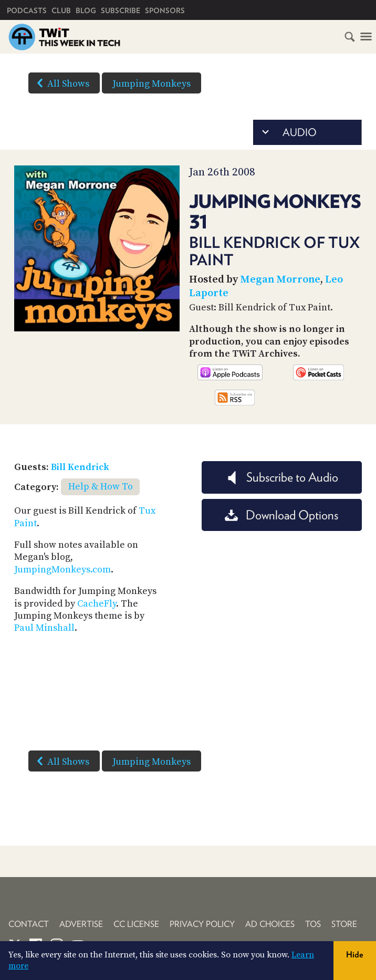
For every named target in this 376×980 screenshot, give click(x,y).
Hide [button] (355, 955)
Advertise (81, 924)
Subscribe (121, 11)
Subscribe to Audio (282, 477)
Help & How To (101, 487)
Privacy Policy (202, 924)
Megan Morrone (280, 280)
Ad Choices (270, 924)
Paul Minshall (44, 628)
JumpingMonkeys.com (62, 570)
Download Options (281, 515)
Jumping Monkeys (152, 84)
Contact (29, 924)
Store (344, 924)
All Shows (61, 83)
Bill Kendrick (80, 467)
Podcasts (27, 11)
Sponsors (165, 11)
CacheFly (97, 604)
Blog (86, 11)
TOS (313, 924)
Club (61, 11)
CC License (136, 924)
